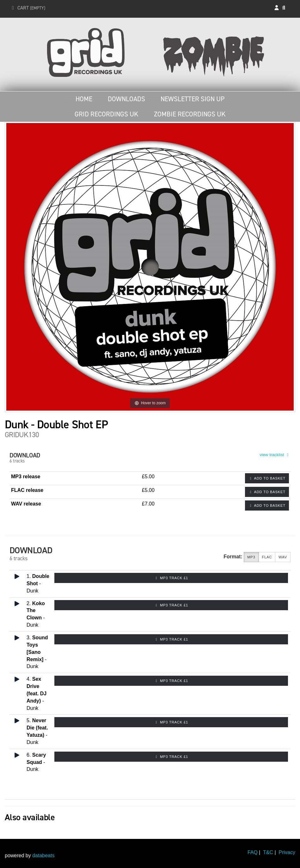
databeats (43, 856)
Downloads (126, 99)
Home (84, 99)
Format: (233, 557)
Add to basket (267, 478)
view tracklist (275, 455)
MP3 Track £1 (171, 578)
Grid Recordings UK (106, 114)
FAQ (253, 852)
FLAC (267, 557)
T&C (268, 852)
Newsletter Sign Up (193, 99)
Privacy (287, 852)
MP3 (251, 557)
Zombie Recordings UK (190, 114)
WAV (283, 557)
